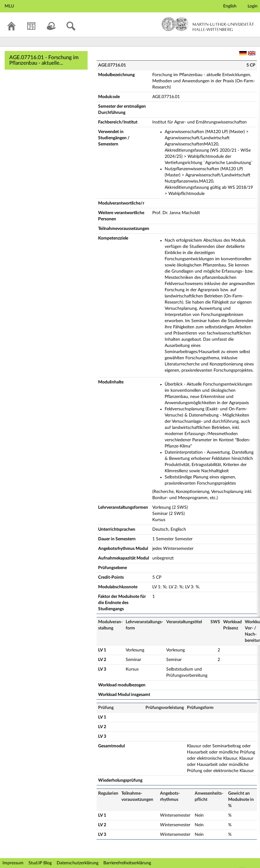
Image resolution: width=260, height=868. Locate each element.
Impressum (13, 863)
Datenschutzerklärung (78, 863)
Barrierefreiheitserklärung (127, 863)
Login (253, 6)
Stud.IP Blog (40, 863)
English (230, 6)
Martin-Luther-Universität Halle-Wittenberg (208, 24)
